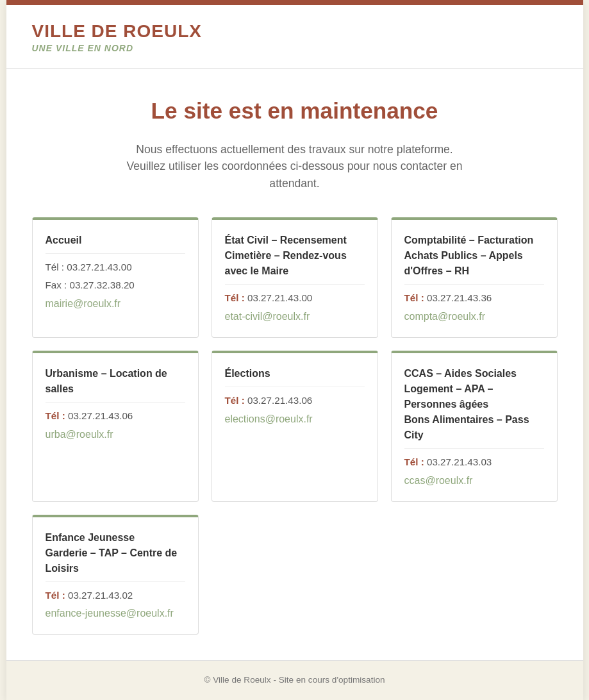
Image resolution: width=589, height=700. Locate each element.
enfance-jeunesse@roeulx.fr (110, 613)
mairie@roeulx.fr (83, 304)
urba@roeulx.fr (79, 434)
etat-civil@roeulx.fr (268, 316)
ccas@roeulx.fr (439, 480)
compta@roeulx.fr (445, 316)
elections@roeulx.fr (269, 419)
